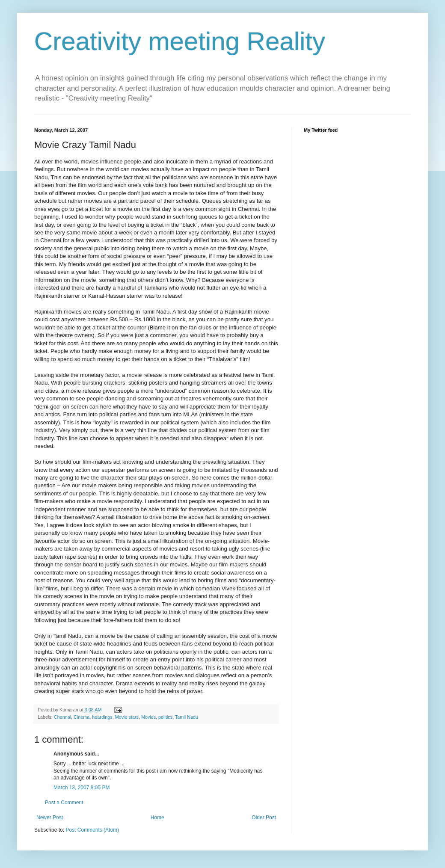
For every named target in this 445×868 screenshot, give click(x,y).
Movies (148, 717)
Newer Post (50, 818)
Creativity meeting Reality (180, 41)
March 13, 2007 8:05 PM (82, 788)
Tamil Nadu (187, 717)
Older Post (264, 818)
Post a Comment (64, 803)
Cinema (82, 717)
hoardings (102, 717)
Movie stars (127, 717)
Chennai (62, 717)
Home (157, 818)
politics (165, 717)
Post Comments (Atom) (92, 830)
